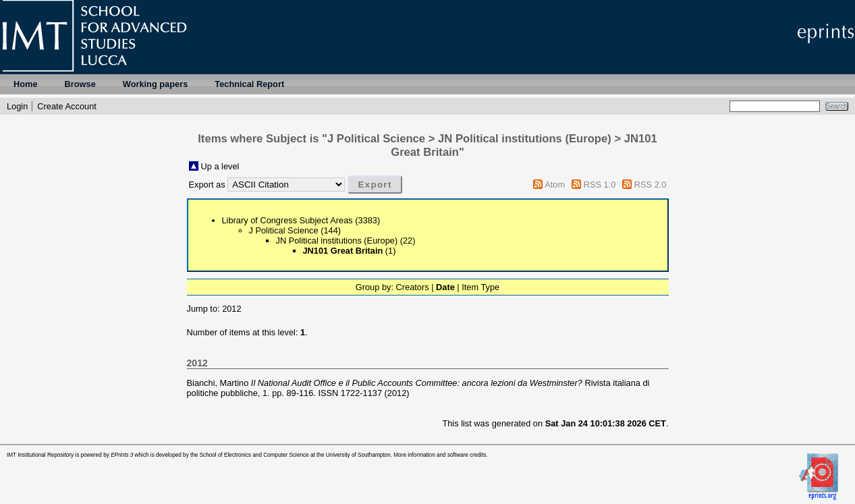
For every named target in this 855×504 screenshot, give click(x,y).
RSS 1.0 (600, 185)
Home (26, 84)
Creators (413, 287)
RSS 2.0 (651, 185)
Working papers (155, 84)
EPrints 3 (122, 455)
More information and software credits (440, 455)
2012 (231, 309)
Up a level (220, 166)
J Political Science (284, 230)
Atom (555, 185)
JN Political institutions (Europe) (337, 241)
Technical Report (249, 84)
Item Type (480, 287)
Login (17, 106)
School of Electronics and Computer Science (254, 455)
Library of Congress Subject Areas (287, 220)
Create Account (67, 106)
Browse (80, 84)
